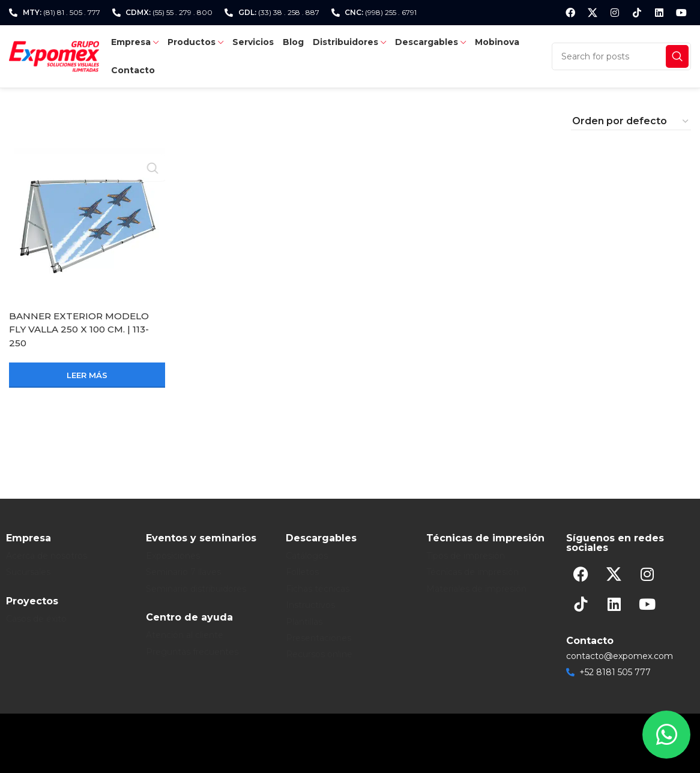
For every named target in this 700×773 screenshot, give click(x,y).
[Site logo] (54, 56)
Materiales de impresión (476, 589)
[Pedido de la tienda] (631, 121)
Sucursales (28, 572)
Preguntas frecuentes (192, 652)
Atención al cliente (185, 635)
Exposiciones (173, 556)
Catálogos (307, 556)
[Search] (621, 56)
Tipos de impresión (466, 556)
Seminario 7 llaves (183, 572)
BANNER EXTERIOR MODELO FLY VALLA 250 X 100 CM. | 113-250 (83, 329)
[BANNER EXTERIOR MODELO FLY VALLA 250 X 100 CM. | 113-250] (87, 226)
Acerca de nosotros (47, 556)
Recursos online (319, 654)
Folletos (302, 572)
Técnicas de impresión (472, 572)
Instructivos (310, 605)
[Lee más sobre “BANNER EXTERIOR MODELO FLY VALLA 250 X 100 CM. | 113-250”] (87, 375)
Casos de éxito (36, 619)
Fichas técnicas (318, 589)
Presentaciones (318, 638)
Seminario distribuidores (196, 589)
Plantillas (304, 622)
